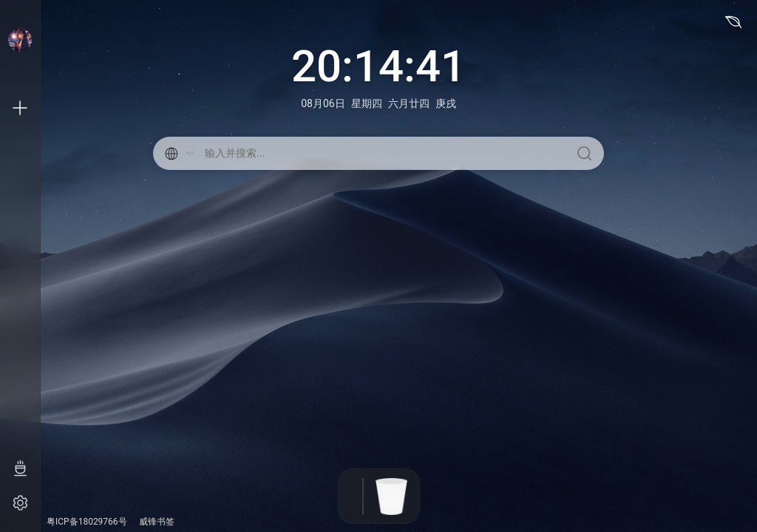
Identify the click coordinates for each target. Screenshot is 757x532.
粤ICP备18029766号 (87, 522)
